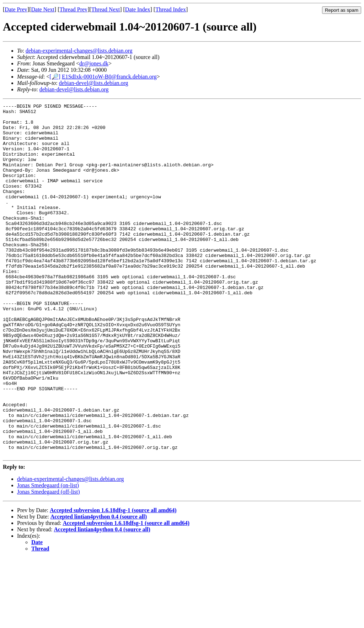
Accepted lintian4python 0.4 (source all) (99, 587)
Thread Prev (73, 9)
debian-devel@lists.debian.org (94, 83)
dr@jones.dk (94, 63)
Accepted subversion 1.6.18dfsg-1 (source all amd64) (113, 581)
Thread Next (106, 9)
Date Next (43, 9)
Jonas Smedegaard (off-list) (49, 562)
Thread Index (171, 9)
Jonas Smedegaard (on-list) (48, 556)
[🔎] (55, 77)
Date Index (138, 9)
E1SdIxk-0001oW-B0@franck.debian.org (109, 77)
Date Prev (16, 9)
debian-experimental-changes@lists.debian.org (79, 51)
